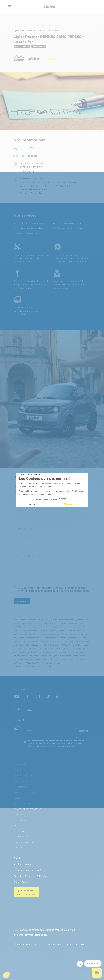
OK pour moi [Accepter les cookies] (70, 504)
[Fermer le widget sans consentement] (30, 475)
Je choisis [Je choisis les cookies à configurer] (34, 504)
